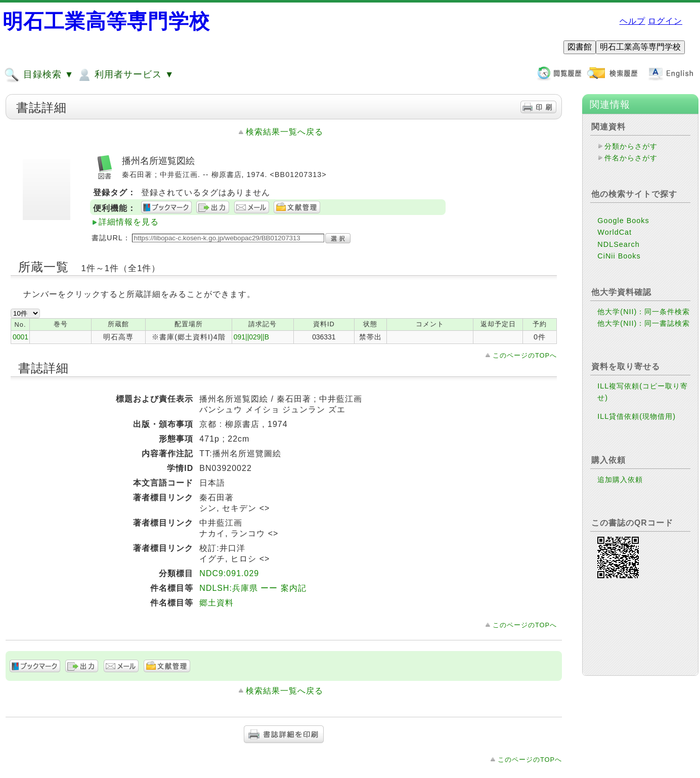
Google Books (623, 221)
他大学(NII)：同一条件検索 (644, 312)
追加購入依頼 (620, 480)
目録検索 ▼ (39, 75)
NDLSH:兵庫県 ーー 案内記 (253, 588)
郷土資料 (216, 603)
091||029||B (251, 337)
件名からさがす (631, 158)
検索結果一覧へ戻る (285, 132)
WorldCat (615, 232)
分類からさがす (631, 146)
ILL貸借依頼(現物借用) (637, 416)
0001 (20, 337)
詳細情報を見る (129, 222)
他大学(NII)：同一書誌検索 (644, 323)
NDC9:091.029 (229, 573)
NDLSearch (618, 244)
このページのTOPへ (525, 355)
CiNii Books (619, 256)
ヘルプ (632, 21)
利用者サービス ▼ (125, 75)
